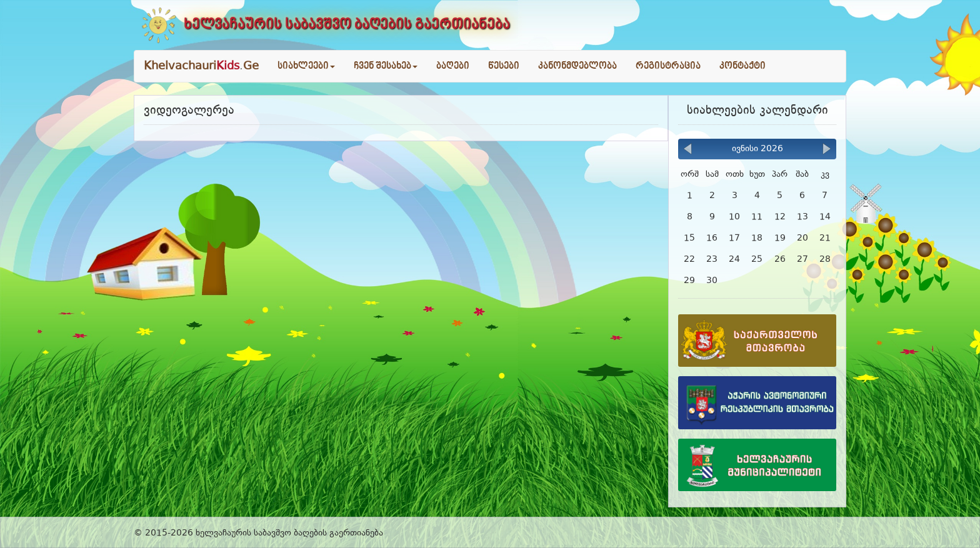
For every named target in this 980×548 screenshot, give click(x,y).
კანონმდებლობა (577, 66)
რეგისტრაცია (668, 66)
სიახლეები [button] (306, 66)
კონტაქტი (742, 66)
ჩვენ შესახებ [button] (386, 66)
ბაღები (453, 66)
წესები (504, 66)
